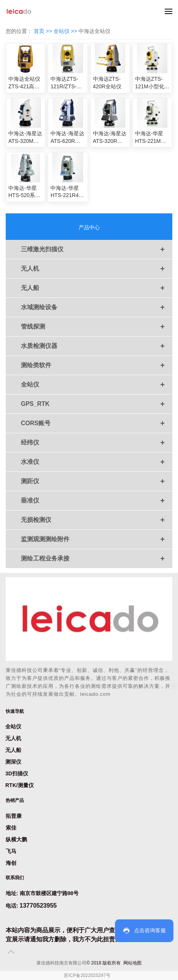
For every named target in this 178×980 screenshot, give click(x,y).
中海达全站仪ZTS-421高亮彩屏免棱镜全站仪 (24, 83)
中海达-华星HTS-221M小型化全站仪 (151, 138)
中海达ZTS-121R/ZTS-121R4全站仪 (66, 83)
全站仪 (97, 385)
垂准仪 (97, 501)
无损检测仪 (97, 520)
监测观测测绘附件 (97, 539)
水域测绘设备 (97, 307)
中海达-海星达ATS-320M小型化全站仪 (25, 138)
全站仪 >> (66, 31)
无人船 (97, 288)
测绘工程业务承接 (97, 559)
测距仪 (97, 481)
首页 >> (44, 31)
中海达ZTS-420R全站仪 (107, 83)
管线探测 (97, 327)
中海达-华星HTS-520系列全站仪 (24, 192)
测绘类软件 (97, 365)
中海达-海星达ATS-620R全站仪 (67, 138)
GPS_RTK (97, 404)
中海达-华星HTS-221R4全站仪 (67, 192)
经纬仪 (97, 443)
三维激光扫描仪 (97, 249)
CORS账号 (97, 423)
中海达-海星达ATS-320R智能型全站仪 (110, 138)
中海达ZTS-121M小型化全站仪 (152, 83)
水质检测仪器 (97, 346)
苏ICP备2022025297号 (87, 975)
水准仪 (97, 462)
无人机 (97, 269)
